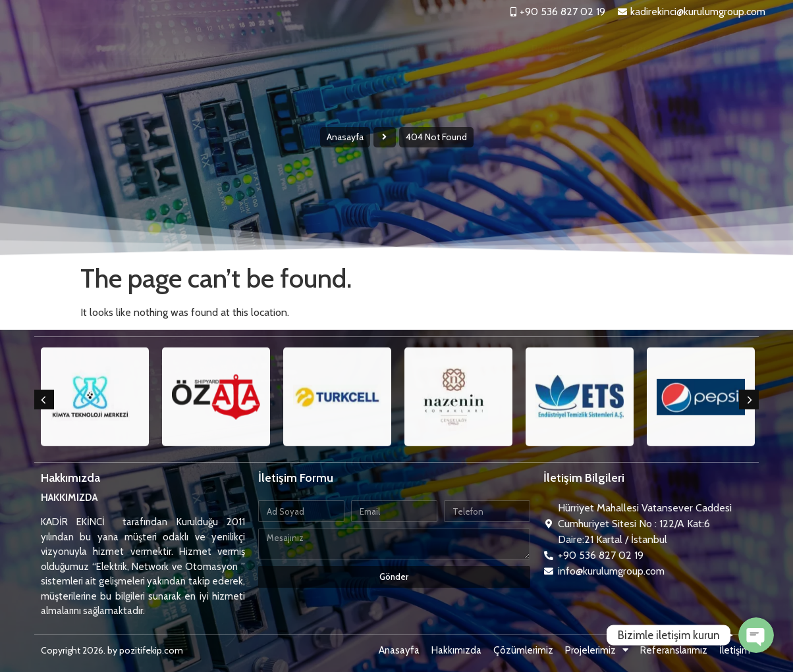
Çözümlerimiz (479, 48)
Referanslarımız (657, 48)
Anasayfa (329, 48)
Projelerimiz (566, 49)
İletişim (730, 48)
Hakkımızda (398, 48)
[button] (44, 400)
